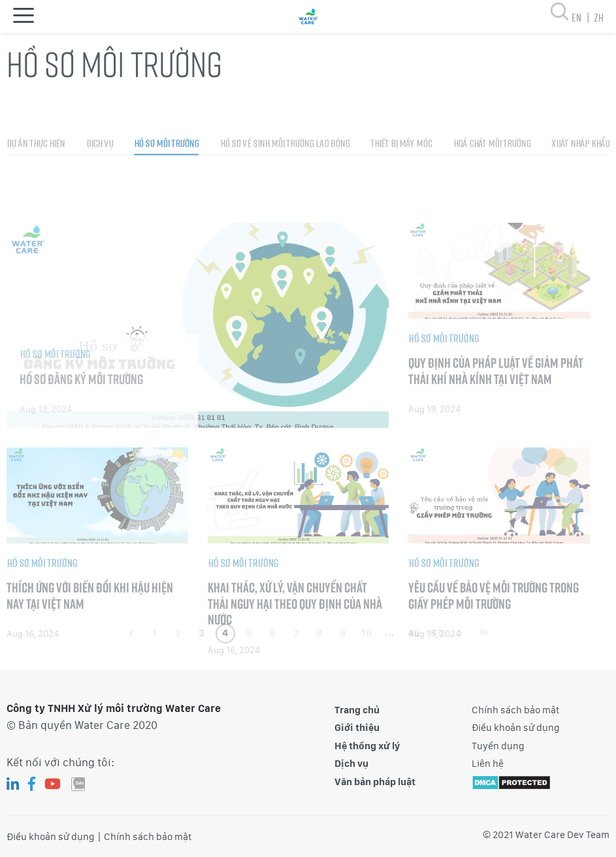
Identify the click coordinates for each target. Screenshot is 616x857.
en (582, 17)
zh (598, 17)
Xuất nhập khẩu (580, 174)
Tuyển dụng (498, 746)
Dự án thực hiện (36, 174)
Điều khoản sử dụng (516, 728)
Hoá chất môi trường (492, 174)
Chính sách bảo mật (516, 710)
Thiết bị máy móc (401, 174)
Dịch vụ (100, 174)
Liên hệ (488, 764)
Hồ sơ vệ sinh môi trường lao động (285, 174)
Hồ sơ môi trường (166, 174)
